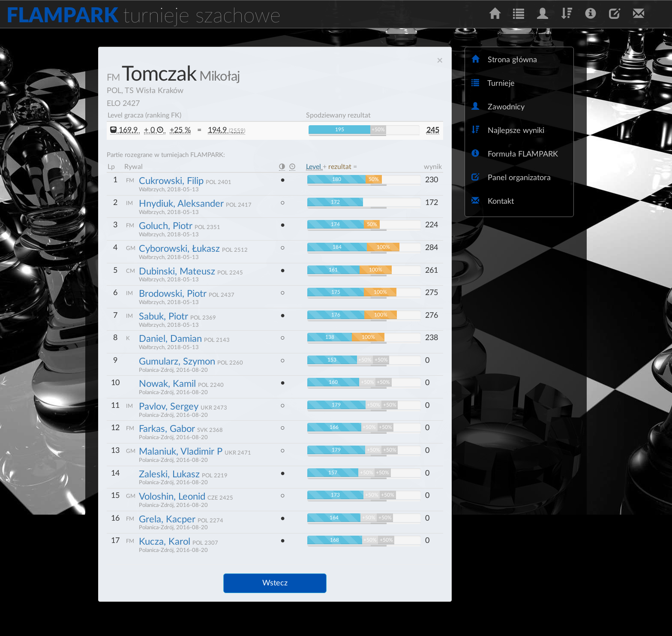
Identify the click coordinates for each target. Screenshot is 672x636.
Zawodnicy (498, 107)
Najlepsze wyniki (508, 130)
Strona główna (504, 59)
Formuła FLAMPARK (515, 154)
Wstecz (275, 583)
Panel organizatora (511, 177)
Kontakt (493, 201)
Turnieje (493, 83)
